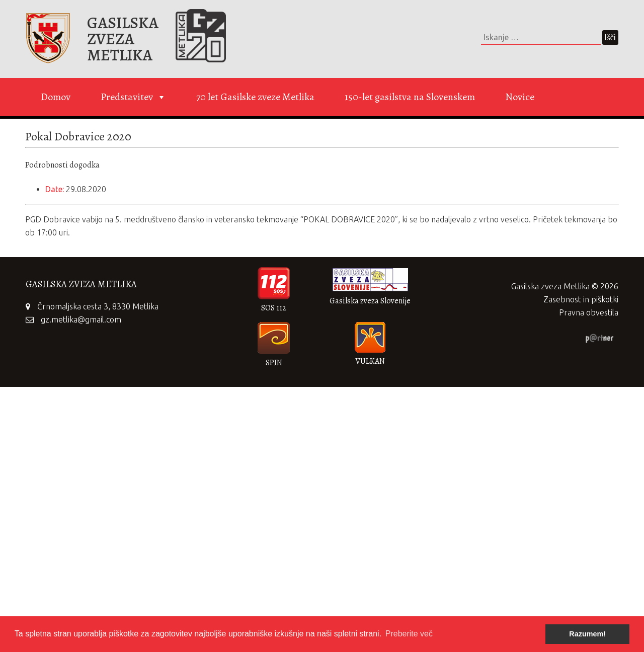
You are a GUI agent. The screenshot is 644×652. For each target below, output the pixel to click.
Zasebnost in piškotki (581, 299)
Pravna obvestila (589, 312)
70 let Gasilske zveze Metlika (255, 97)
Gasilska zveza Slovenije (370, 301)
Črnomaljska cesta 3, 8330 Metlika (98, 306)
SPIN (274, 363)
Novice (520, 97)
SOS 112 (274, 308)
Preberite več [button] (409, 634)
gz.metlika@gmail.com (81, 319)
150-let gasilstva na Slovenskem (410, 97)
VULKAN (370, 361)
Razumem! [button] (587, 634)
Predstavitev (133, 97)
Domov (56, 97)
